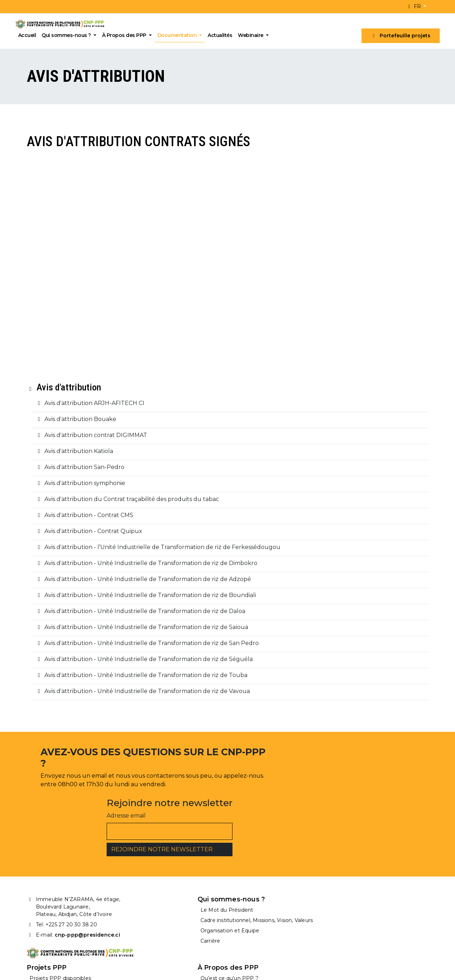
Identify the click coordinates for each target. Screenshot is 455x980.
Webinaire (253, 35)
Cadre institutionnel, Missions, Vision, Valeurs (169, 905)
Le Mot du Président (158, 893)
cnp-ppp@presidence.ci (85, 918)
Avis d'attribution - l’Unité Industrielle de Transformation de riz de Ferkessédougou (156, 569)
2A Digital (188, 968)
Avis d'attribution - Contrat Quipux (87, 553)
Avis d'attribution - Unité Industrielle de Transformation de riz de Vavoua (141, 713)
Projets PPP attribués (263, 903)
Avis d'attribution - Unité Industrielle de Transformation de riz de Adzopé (141, 601)
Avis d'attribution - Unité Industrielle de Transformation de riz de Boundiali (144, 617)
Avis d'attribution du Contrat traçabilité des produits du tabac (125, 521)
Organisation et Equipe (160, 918)
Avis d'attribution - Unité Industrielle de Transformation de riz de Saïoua (140, 649)
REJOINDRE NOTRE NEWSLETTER (310, 829)
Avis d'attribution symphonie (78, 505)
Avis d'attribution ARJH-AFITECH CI (88, 425)
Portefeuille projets (399, 36)
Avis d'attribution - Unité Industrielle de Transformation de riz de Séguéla (142, 681)
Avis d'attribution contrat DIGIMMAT (89, 457)
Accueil (29, 35)
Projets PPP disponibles (265, 893)
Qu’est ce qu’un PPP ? (367, 893)
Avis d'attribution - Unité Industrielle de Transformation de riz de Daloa (138, 633)
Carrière (141, 928)
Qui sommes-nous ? (69, 35)
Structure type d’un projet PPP (378, 903)
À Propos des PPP (127, 35)
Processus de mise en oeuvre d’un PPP (382, 915)
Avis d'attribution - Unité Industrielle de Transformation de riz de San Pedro (145, 665)
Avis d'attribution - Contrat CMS (82, 537)
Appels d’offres (253, 914)
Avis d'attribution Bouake (74, 441)
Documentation (180, 35)
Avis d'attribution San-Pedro (78, 489)
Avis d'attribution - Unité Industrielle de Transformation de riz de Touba (140, 697)
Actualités (222, 35)
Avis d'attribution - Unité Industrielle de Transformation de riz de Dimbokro (144, 585)
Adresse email (274, 795)
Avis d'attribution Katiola (72, 473)
